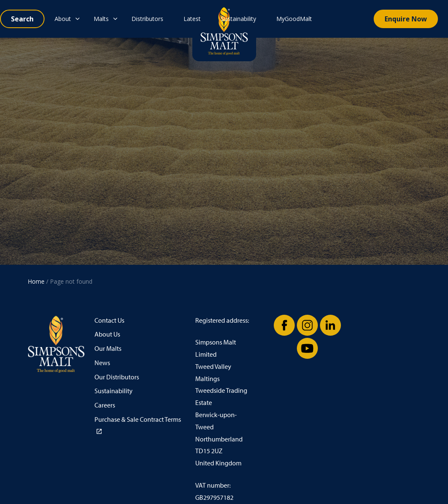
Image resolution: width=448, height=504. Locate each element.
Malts (101, 19)
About (63, 19)
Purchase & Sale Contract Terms (138, 425)
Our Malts (108, 349)
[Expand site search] (22, 19)
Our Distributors (117, 377)
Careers (105, 405)
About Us (107, 334)
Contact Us (109, 320)
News (102, 363)
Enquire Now (406, 19)
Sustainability (238, 19)
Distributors (147, 19)
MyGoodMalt (294, 19)
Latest (192, 19)
